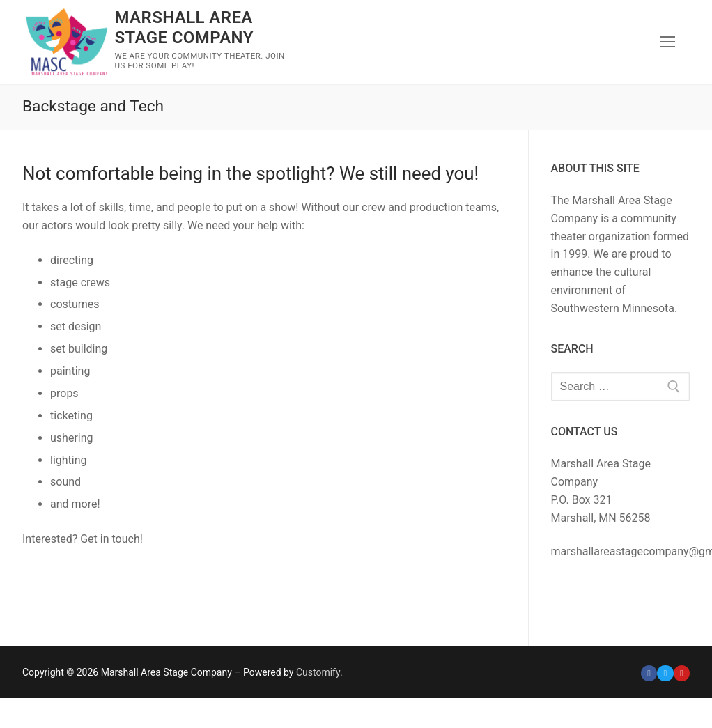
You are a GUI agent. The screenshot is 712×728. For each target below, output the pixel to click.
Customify (318, 672)
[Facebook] (649, 673)
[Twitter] (665, 673)
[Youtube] (682, 673)
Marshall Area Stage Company (184, 28)
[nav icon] (667, 42)
